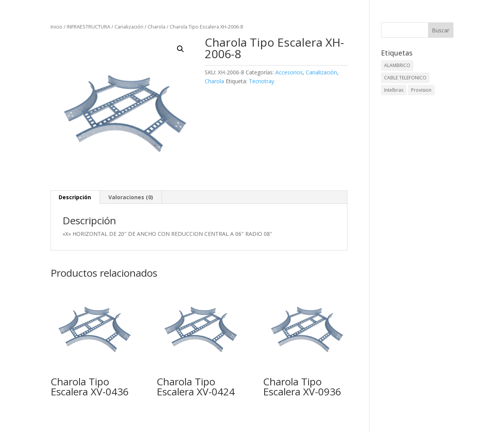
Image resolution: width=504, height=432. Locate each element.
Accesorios (289, 72)
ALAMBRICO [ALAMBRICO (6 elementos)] (397, 65)
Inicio (56, 27)
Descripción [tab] (75, 197)
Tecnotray (261, 81)
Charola (157, 27)
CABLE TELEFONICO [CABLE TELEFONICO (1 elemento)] (405, 78)
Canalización (129, 27)
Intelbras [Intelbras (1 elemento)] (394, 90)
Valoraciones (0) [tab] (131, 197)
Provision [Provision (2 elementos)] (421, 90)
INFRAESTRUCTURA (88, 27)
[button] (180, 49)
